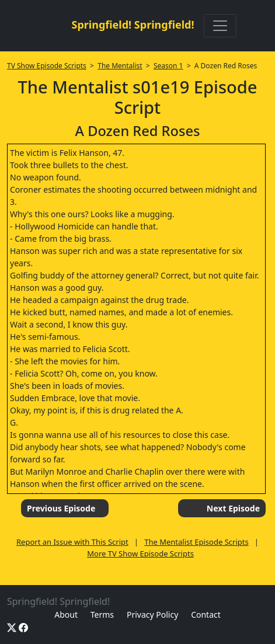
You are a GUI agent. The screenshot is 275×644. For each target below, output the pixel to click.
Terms (102, 615)
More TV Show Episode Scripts (140, 554)
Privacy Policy (152, 615)
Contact (206, 615)
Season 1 (168, 66)
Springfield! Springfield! (133, 25)
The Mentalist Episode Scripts (196, 542)
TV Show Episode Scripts (47, 66)
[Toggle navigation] (220, 26)
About (66, 615)
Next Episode (233, 508)
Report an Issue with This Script (72, 542)
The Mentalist (120, 66)
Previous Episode (61, 508)
